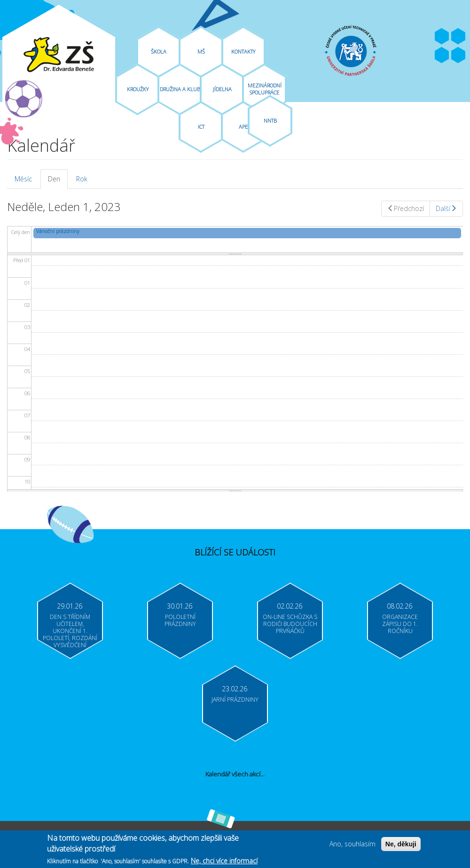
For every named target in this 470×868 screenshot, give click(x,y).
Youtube (458, 37)
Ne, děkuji (401, 846)
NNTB (270, 121)
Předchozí (406, 208)
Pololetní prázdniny (180, 620)
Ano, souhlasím (352, 846)
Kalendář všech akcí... (235, 774)
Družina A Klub (180, 89)
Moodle (458, 55)
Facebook (442, 37)
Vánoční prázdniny (58, 231)
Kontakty (243, 51)
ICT (201, 127)
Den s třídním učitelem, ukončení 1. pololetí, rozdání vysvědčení (70, 631)
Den (58, 182)
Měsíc (23, 179)
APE (243, 127)
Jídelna (222, 89)
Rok (82, 179)
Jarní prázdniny (235, 700)
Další (446, 208)
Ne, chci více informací (224, 863)
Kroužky (138, 89)
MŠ (201, 51)
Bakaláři (442, 55)
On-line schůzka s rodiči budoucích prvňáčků (290, 624)
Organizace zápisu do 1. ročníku (400, 624)
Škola (159, 51)
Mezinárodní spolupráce (265, 89)
